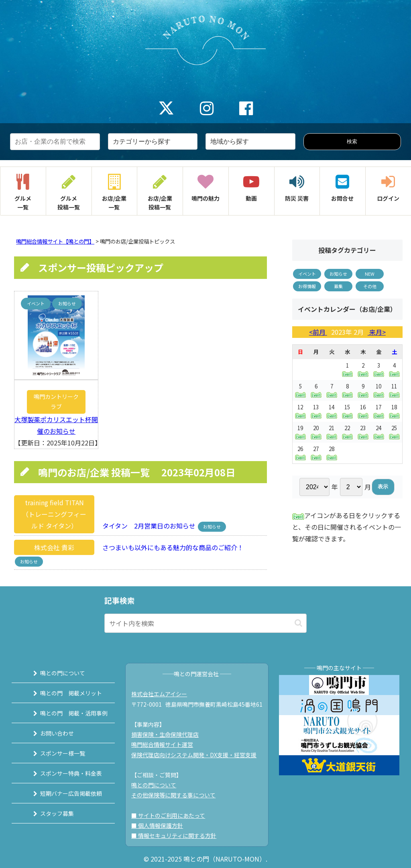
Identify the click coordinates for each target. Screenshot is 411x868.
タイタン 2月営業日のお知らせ (146, 526)
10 (379, 390)
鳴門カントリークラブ (56, 401)
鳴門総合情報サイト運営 (165, 744)
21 (332, 432)
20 (316, 432)
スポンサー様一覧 (57, 753)
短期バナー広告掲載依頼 (65, 793)
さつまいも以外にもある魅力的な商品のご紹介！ (170, 547)
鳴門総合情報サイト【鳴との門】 (55, 241)
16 (363, 411)
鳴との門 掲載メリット (65, 693)
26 (300, 453)
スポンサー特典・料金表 (65, 773)
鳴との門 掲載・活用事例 (68, 713)
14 (332, 411)
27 (316, 453)
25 (394, 432)
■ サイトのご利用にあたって (171, 815)
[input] (205, 623)
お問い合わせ (51, 733)
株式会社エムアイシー (162, 694)
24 (379, 432)
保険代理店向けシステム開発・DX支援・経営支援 (196, 755)
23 (363, 432)
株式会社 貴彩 (54, 547)
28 (332, 453)
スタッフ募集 (51, 813)
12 (300, 411)
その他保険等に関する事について (176, 795)
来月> (377, 332)
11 (394, 390)
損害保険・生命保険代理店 (167, 734)
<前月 (318, 332)
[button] (298, 623)
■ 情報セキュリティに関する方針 (176, 835)
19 (300, 432)
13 (316, 411)
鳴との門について (57, 673)
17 (379, 411)
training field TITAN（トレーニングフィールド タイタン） (54, 514)
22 (347, 432)
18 (394, 411)
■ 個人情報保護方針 (160, 825)
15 (347, 411)
